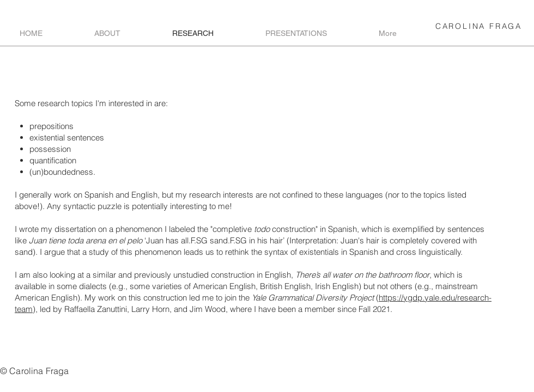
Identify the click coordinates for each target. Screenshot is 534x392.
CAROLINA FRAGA (479, 26)
